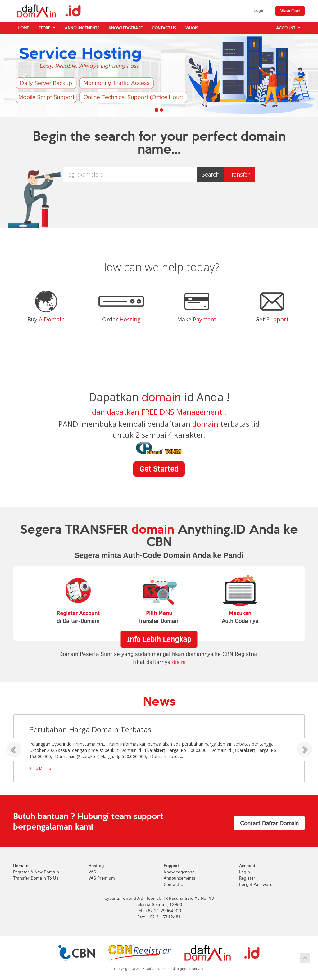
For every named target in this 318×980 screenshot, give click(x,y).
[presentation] (159, 201)
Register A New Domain (36, 872)
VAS (92, 872)
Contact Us (164, 28)
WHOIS (192, 28)
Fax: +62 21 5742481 (159, 917)
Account (288, 28)
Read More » (40, 768)
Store (47, 28)
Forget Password (256, 884)
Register (247, 878)
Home (23, 28)
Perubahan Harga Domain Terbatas (90, 729)
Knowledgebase (126, 28)
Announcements (82, 28)
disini (179, 662)
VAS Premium (102, 878)
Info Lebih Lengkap (159, 639)
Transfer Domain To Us (36, 878)
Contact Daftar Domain (269, 823)
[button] (24, 75)
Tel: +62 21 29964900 (159, 911)
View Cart (290, 11)
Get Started (159, 469)
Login (259, 10)
